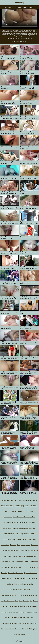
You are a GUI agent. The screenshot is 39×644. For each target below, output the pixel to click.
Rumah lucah (28, 38)
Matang (12, 38)
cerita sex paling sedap (19, 42)
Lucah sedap (19, 3)
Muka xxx (19, 38)
